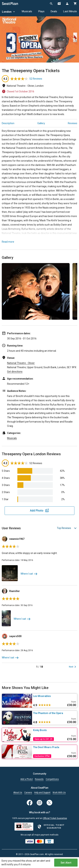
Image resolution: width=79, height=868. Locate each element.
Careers (28, 793)
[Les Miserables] (55, 696)
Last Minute (70, 11)
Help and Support (42, 793)
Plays (41, 11)
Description (8, 123)
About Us (18, 793)
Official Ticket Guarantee (55, 818)
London (9, 12)
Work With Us (59, 793)
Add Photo (37, 511)
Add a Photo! (27, 779)
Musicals (27, 11)
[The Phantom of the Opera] (55, 713)
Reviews (73, 123)
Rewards (39, 779)
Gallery (41, 123)
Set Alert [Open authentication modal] (66, 863)
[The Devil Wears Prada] (55, 747)
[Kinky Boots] (55, 730)
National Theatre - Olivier (21, 363)
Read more (8, 242)
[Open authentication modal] (67, 4)
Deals (54, 11)
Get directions (15, 372)
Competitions (52, 779)
